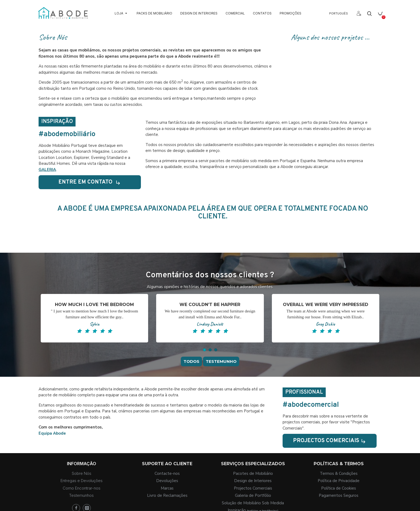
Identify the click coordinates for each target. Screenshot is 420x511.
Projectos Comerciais (325, 441)
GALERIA (47, 170)
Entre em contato (84, 182)
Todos (191, 365)
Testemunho (221, 365)
